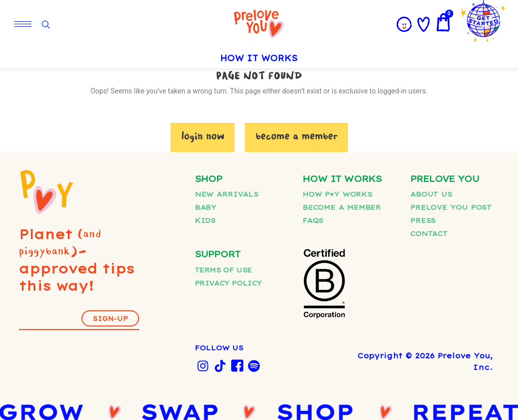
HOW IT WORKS (259, 58)
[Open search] (46, 25)
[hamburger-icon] (23, 24)
